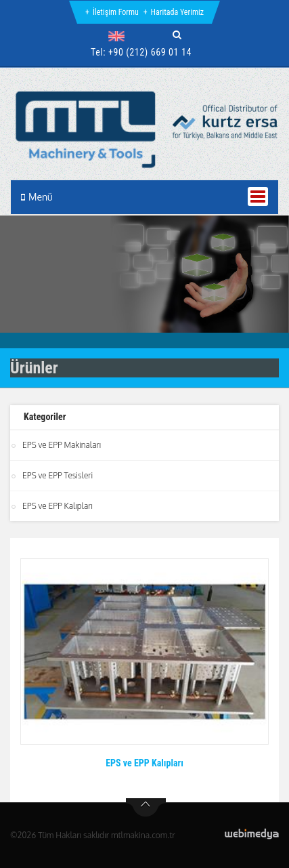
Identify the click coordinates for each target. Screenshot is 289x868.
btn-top (146, 808)
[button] (119, 36)
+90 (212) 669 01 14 (150, 52)
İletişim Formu (116, 12)
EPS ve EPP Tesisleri (58, 475)
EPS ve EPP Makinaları (62, 445)
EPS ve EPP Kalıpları (58, 506)
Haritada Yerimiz (177, 12)
